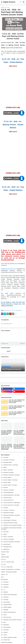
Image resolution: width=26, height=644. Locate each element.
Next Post (22, 344)
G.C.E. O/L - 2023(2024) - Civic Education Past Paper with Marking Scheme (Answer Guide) (19, 432)
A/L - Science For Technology (13, 539)
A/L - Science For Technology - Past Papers (13, 542)
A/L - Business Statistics (13, 478)
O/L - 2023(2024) (13, 587)
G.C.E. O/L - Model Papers (13, 567)
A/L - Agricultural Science (13, 462)
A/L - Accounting (13, 457)
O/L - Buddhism (13, 592)
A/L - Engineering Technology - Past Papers (13, 515)
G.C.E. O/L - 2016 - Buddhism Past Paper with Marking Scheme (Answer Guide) (17, 401)
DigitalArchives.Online (7, 269)
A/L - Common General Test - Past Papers (13, 505)
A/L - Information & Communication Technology (13, 525)
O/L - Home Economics (13, 617)
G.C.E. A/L (13, 559)
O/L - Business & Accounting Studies (13, 595)
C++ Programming (13, 549)
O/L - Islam (13, 622)
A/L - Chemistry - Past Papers (13, 490)
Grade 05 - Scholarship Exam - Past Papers (13, 569)
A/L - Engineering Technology (13, 513)
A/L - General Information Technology (13, 523)
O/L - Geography (13, 610)
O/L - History (13, 615)
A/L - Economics (13, 508)
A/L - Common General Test (13, 500)
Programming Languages (13, 642)
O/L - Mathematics (13, 625)
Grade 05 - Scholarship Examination (13, 572)
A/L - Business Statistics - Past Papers (13, 480)
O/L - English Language (13, 607)
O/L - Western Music (13, 640)
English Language (13, 557)
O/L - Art (11, 310)
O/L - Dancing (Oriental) (13, 605)
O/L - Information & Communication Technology (13, 620)
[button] (2, 2)
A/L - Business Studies (13, 483)
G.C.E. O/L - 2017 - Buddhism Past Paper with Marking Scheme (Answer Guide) (17, 413)
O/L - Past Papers (18, 310)
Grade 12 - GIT (13, 575)
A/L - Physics (13, 534)
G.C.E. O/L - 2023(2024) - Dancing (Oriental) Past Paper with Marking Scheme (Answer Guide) (19, 446)
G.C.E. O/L (7, 7)
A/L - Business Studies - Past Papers (13, 485)
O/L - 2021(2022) (13, 582)
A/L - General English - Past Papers (13, 520)
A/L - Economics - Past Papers (13, 510)
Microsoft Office (13, 580)
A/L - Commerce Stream (13, 498)
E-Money (13, 554)
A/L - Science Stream (13, 544)
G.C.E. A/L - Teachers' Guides (13, 562)
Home (2, 7)
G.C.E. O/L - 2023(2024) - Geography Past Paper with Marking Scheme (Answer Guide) (7, 432)
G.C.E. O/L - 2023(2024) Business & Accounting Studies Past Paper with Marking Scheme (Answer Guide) (7, 447)
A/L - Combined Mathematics (13, 493)
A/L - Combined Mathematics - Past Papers (13, 495)
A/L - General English (13, 518)
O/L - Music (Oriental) (13, 627)
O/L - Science (13, 635)
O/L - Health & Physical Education (13, 612)
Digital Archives (9, 2)
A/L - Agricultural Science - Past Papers (13, 465)
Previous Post (5, 344)
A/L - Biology (13, 467)
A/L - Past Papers (13, 532)
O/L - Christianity (13, 600)
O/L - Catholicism (13, 597)
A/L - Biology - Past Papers (13, 470)
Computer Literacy (13, 552)
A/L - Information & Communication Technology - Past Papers (13, 529)
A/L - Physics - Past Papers (13, 537)
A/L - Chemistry (13, 488)
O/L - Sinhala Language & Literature (13, 637)
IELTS (13, 577)
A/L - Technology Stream (13, 547)
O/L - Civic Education (13, 602)
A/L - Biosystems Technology (13, 473)
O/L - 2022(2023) (13, 585)
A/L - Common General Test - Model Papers (13, 503)
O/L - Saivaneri (13, 632)
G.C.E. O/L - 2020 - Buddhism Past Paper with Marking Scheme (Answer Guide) (17, 407)
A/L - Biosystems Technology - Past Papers (13, 475)
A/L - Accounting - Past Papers (13, 460)
